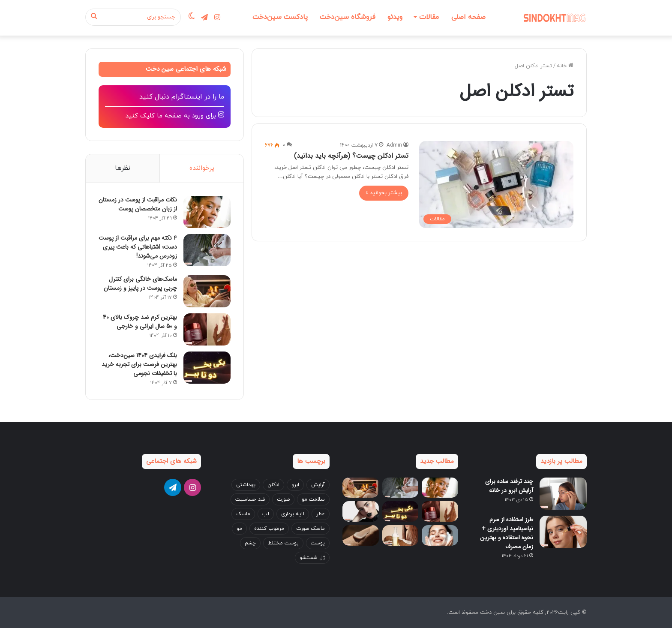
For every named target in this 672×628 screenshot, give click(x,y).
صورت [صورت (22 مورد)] (283, 499)
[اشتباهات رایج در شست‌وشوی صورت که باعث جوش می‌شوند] (440, 536)
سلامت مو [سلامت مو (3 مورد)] (313, 499)
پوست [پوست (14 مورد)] (318, 543)
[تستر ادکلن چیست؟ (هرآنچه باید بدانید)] (496, 185)
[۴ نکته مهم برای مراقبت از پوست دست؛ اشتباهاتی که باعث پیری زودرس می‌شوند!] (207, 250)
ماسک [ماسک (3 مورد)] (243, 514)
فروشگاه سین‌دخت (348, 17)
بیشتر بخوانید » (384, 193)
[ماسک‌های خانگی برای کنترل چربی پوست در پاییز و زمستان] (207, 291)
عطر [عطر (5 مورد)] (321, 514)
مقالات (429, 17)
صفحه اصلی (468, 17)
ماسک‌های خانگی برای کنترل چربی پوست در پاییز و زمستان (140, 284)
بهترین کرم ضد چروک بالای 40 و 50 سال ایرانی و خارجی (140, 322)
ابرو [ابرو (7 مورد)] (295, 485)
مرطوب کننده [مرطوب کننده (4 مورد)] (269, 529)
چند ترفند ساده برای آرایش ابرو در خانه (509, 486)
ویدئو (395, 17)
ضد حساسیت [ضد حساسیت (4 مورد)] (250, 499)
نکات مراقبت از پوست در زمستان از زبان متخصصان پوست (138, 204)
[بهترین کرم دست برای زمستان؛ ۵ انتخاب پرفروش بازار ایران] (361, 536)
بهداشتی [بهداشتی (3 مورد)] (246, 485)
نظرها (123, 168)
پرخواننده (202, 168)
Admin (394, 145)
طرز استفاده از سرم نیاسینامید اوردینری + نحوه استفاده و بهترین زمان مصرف (507, 533)
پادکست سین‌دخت (280, 17)
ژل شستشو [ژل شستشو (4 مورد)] (312, 558)
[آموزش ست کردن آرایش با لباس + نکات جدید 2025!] (361, 512)
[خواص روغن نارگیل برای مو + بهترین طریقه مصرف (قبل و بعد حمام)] (400, 536)
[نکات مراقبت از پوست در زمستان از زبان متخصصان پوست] (207, 212)
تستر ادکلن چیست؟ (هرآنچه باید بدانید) (351, 156)
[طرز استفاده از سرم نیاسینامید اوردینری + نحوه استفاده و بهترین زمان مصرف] (563, 532)
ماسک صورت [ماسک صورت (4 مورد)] (310, 529)
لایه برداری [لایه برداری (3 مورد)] (293, 514)
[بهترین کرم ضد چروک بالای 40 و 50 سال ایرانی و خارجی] (207, 329)
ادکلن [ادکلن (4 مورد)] (273, 485)
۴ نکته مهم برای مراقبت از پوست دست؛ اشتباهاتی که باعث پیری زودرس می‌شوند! (138, 247)
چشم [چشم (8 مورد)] (250, 543)
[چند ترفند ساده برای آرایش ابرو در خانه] (563, 494)
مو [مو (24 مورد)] (239, 529)
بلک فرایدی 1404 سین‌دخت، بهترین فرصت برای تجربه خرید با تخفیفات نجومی (139, 364)
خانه (562, 66)
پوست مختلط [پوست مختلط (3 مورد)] (283, 543)
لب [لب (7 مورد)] (266, 514)
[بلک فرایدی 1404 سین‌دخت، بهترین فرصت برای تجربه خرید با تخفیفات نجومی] (207, 368)
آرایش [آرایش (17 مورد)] (318, 485)
